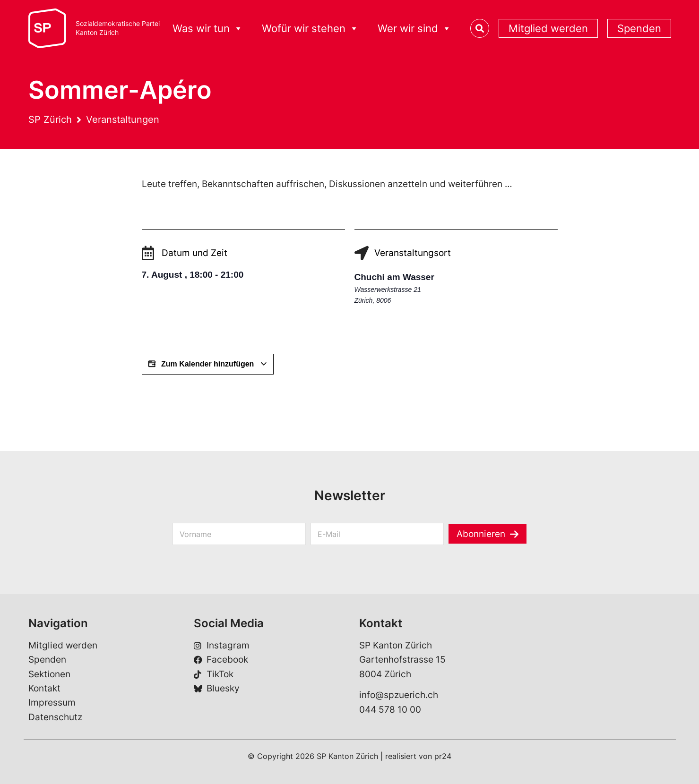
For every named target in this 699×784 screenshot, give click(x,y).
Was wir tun (208, 29)
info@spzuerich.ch (399, 695)
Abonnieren (481, 534)
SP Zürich (50, 119)
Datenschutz (55, 717)
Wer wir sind (414, 29)
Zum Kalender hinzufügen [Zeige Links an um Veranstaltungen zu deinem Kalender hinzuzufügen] (208, 364)
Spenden (639, 28)
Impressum (52, 703)
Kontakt (44, 688)
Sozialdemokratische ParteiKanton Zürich (118, 28)
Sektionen (49, 674)
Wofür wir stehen (310, 29)
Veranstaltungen (123, 119)
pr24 (443, 756)
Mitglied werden (548, 28)
